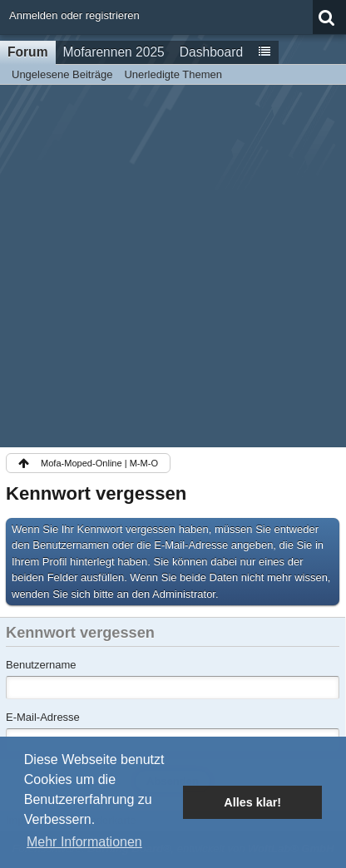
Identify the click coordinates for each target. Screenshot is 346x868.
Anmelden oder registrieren (74, 15)
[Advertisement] (173, 266)
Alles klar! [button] (252, 802)
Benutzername (41, 665)
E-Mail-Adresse (43, 717)
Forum (28, 52)
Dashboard (211, 52)
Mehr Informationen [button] (84, 842)
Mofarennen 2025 (114, 52)
